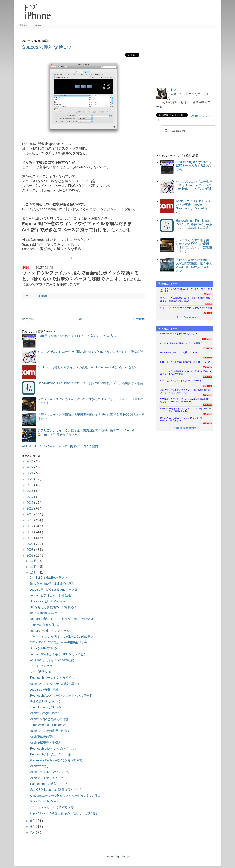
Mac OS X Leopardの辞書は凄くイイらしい (59, 790)
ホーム (83, 319)
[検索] (188, 131)
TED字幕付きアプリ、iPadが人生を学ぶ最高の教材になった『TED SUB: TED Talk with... (185, 400)
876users (207, 367)
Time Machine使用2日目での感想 (52, 583)
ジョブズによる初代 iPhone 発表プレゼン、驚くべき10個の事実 (186, 290)
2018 (30, 491)
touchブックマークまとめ (47, 778)
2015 (30, 509)
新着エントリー (168, 284)
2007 (30, 556)
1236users (207, 339)
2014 (30, 514)
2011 (30, 532)
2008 (30, 550)
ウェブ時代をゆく (42, 672)
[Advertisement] (134, 13)
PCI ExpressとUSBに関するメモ (52, 807)
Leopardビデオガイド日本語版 (50, 595)
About (38, 25)
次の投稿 (28, 319)
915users (207, 358)
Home (23, 25)
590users (207, 395)
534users (207, 405)
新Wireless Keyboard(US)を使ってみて (56, 760)
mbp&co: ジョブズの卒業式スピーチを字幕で (181, 343)
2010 (30, 538)
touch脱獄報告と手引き (45, 743)
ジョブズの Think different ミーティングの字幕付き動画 (186, 308)
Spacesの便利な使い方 (48, 47)
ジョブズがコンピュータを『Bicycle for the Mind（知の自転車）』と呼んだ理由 (194, 185)
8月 (33, 827)
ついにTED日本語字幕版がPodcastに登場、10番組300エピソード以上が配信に (186, 373)
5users (209, 303)
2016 (30, 503)
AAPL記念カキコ (41, 666)
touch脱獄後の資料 (42, 737)
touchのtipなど (39, 766)
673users (207, 386)
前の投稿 (139, 319)
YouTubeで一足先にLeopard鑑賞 (52, 660)
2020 (30, 479)
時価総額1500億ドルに (45, 701)
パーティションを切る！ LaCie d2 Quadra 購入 (62, 637)
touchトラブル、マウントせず (50, 772)
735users (207, 376)
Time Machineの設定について (50, 613)
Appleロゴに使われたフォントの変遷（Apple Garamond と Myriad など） (88, 367)
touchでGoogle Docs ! (44, 713)
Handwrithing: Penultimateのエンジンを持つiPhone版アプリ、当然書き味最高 (90, 383)
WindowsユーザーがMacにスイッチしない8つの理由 (65, 796)
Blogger (125, 856)
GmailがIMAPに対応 (43, 648)
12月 (34, 561)
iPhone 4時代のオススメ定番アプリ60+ (179, 352)
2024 (30, 461)
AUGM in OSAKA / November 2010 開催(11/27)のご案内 (60, 446)
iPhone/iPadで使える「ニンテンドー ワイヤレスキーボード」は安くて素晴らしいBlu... (186, 410)
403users (207, 423)
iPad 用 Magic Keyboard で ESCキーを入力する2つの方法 (77, 336)
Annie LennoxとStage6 (45, 707)
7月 (33, 832)
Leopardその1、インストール (50, 631)
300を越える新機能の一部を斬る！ (53, 607)
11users (208, 294)
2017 (30, 497)
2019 (30, 485)
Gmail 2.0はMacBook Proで (48, 578)
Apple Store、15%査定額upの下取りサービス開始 (63, 813)
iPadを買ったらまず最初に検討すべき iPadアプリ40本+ (186, 363)
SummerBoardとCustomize (48, 725)
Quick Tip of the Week (44, 801)
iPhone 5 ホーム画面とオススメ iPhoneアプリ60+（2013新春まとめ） (182, 419)
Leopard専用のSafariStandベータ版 (54, 590)
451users (207, 414)
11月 (34, 567)
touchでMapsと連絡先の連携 (49, 719)
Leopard (42, 296)
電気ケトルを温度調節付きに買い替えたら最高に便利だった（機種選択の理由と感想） (185, 299)
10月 (34, 573)
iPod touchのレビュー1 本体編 (50, 754)
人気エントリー (168, 329)
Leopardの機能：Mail (44, 690)
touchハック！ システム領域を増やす (55, 684)
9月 (33, 821)
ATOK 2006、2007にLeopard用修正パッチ (58, 642)
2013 (30, 520)
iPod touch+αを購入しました (49, 784)
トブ (173, 90)
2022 (30, 467)
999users (207, 348)
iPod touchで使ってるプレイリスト (53, 749)
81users (208, 313)
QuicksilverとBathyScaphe (47, 601)
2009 (30, 544)
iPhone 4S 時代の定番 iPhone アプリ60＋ (179, 334)
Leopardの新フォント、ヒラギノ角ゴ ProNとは (62, 619)
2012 (30, 526)
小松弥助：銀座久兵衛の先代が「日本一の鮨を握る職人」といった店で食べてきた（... (185, 391)
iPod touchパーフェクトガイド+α (52, 678)
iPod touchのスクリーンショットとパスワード (61, 695)
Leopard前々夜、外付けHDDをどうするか (58, 654)
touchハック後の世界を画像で (50, 731)
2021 (30, 473)
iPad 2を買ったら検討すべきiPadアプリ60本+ (182, 381)
